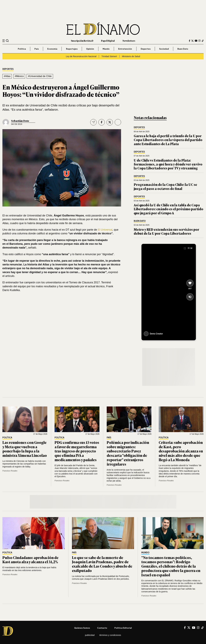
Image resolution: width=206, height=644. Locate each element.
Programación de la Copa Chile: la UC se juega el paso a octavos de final (165, 186)
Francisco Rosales (10, 471)
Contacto (102, 628)
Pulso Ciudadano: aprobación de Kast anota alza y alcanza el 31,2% (30, 560)
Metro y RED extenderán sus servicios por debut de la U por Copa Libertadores (166, 231)
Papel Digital (108, 41)
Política (22, 49)
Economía (52, 49)
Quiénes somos (82, 628)
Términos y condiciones (110, 635)
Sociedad (164, 49)
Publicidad (90, 635)
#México (19, 76)
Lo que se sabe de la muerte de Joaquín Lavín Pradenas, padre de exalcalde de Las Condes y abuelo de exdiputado (102, 564)
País (37, 49)
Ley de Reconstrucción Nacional (81, 56)
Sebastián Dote (20, 121)
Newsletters (129, 41)
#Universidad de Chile (40, 76)
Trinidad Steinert (109, 56)
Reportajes (72, 49)
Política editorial (123, 628)
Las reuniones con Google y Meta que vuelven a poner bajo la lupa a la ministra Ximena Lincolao (25, 449)
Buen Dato (183, 49)
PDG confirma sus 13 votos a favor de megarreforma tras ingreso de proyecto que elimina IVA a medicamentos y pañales (77, 451)
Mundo (106, 49)
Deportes (146, 49)
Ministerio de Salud (131, 56)
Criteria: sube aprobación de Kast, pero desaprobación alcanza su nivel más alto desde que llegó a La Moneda (181, 451)
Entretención (125, 49)
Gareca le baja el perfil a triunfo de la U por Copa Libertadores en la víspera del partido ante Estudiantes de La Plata (168, 140)
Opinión (90, 49)
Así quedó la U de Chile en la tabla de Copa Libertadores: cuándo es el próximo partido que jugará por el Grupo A (169, 209)
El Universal (105, 230)
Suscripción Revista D (82, 41)
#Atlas (7, 76)
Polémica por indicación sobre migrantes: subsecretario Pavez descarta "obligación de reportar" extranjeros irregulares (128, 453)
